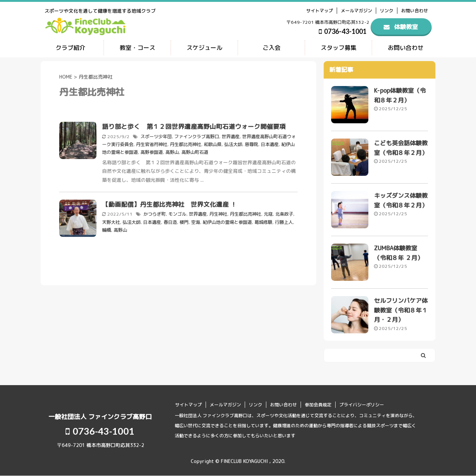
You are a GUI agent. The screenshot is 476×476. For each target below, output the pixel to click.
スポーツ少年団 (156, 136)
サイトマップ (320, 11)
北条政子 (284, 213)
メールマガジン (356, 11)
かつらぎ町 (155, 213)
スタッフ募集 (339, 48)
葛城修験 (263, 221)
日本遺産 (270, 144)
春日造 (170, 221)
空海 (196, 221)
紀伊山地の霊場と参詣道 (227, 221)
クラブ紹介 (70, 48)
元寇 (268, 213)
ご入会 (272, 48)
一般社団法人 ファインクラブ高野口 (100, 417)
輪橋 (107, 228)
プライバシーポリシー (362, 405)
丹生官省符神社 (152, 144)
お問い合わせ (415, 11)
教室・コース (137, 48)
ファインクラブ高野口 (197, 136)
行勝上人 (284, 221)
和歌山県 (213, 144)
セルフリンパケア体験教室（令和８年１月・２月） (401, 311)
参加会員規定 (318, 405)
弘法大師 (233, 144)
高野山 (172, 151)
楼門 (184, 221)
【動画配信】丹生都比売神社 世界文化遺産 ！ (173, 203)
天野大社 (111, 221)
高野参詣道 (152, 151)
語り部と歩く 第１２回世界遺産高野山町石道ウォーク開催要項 (194, 126)
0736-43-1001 (343, 31)
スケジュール (204, 48)
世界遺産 (231, 136)
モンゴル (177, 213)
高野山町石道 (195, 151)
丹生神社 (218, 213)
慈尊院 (251, 144)
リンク (387, 11)
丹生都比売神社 (185, 144)
